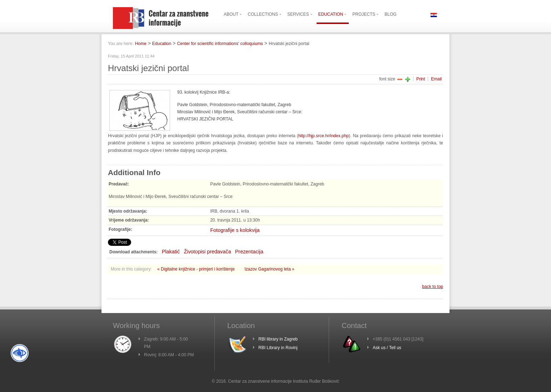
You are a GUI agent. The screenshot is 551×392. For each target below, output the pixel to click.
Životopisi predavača (207, 252)
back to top (433, 287)
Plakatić (171, 252)
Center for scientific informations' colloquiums (220, 44)
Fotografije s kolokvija (235, 230)
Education (162, 44)
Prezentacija (249, 252)
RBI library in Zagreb (278, 339)
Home (141, 44)
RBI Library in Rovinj (278, 348)
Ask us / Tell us (387, 348)
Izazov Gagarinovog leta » (269, 269)
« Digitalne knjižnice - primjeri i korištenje (197, 269)
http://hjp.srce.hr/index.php (324, 136)
